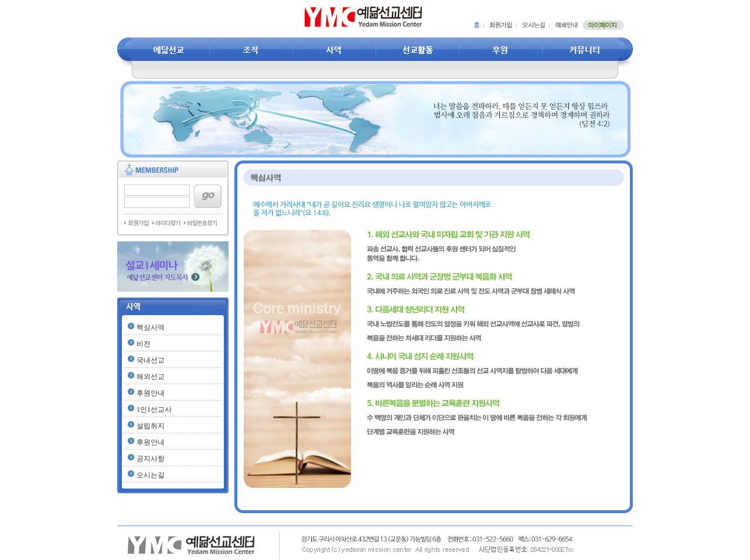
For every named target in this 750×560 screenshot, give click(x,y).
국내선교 (151, 360)
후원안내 (151, 393)
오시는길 (151, 475)
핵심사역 (151, 327)
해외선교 (151, 377)
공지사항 (151, 459)
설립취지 (151, 426)
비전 (144, 344)
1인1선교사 (154, 409)
